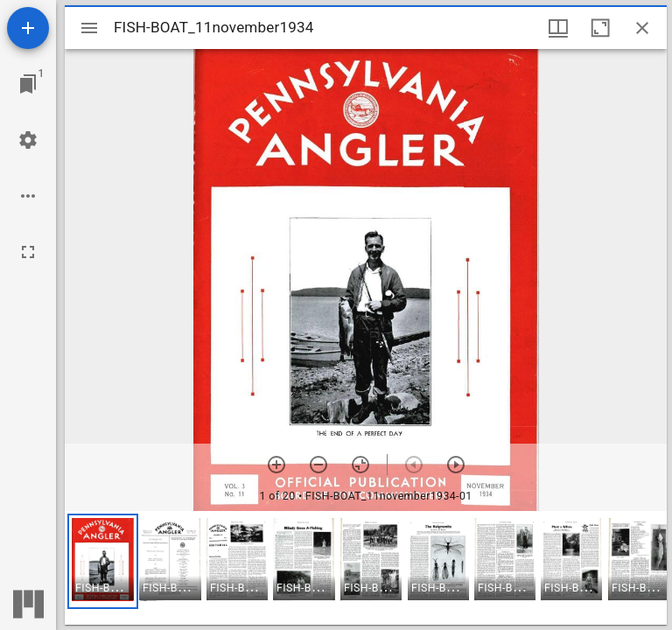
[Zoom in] (276, 465)
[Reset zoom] (360, 465)
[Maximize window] (600, 28)
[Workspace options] (28, 196)
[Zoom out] (318, 465)
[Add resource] (28, 28)
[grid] (366, 568)
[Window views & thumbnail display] (558, 28)
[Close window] (642, 28)
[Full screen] (28, 252)
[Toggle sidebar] (89, 28)
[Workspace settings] (28, 140)
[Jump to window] (28, 84)
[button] (103, 561)
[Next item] (456, 465)
